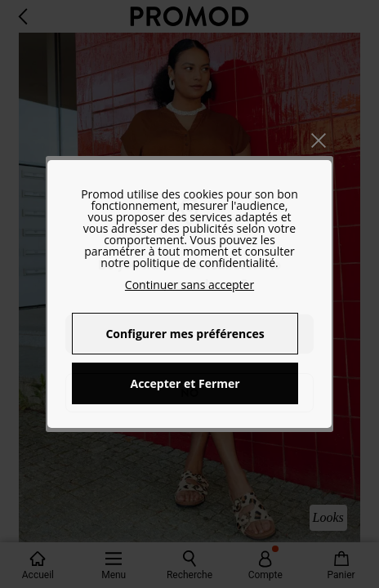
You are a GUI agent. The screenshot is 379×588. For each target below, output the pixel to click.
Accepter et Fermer (185, 383)
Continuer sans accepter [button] (189, 285)
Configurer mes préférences (185, 334)
